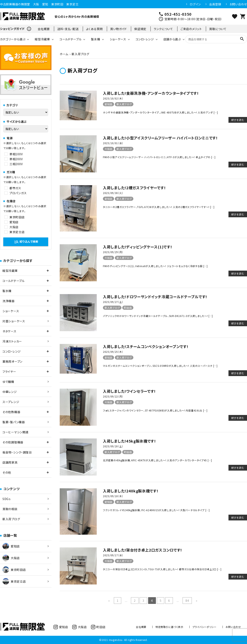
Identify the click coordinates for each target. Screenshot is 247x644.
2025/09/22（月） (113, 396)
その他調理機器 (13, 442)
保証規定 (140, 29)
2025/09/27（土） (113, 302)
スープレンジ (11, 402)
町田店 (128, 308)
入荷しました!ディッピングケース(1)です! (137, 247)
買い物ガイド (118, 29)
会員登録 (215, 4)
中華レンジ (10, 392)
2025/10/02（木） (113, 98)
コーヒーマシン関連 (15, 432)
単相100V (16, 154)
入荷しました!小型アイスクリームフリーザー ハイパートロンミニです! (160, 138)
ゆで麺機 (8, 382)
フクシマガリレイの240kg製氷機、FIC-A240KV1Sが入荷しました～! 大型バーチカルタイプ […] (156, 510)
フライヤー (9, 372)
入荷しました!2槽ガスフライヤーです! (134, 188)
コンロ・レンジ (145, 39)
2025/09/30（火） (113, 193)
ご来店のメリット (191, 29)
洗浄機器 (9, 301)
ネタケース (9, 331)
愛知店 (108, 104)
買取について (218, 29)
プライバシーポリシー (204, 627)
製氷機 (96, 39)
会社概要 (44, 29)
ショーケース (118, 39)
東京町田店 (17, 217)
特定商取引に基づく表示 (169, 627)
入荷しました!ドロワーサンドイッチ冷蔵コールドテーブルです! (155, 297)
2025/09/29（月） (113, 252)
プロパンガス (18, 193)
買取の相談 (10, 509)
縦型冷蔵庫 (42, 39)
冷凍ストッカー (12, 341)
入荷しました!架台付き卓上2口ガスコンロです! (142, 550)
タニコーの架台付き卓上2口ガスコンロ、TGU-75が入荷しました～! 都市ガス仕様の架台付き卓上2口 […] (162, 569)
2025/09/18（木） (113, 496)
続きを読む (238, 120)
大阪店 (108, 149)
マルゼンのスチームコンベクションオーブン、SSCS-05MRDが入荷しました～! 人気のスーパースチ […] (160, 366)
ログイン (195, 4)
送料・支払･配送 (68, 29)
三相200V (16, 164)
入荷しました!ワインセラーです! (129, 391)
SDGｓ (7, 499)
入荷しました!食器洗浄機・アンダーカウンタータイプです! (151, 93)
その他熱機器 (11, 412)
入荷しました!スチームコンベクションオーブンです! (146, 346)
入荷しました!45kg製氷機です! (129, 441)
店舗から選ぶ (172, 39)
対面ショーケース (14, 321)
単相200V (16, 159)
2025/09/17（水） (113, 555)
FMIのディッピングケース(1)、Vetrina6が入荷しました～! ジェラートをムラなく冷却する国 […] (155, 266)
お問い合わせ (238, 4)
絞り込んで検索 (26, 242)
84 (187, 601)
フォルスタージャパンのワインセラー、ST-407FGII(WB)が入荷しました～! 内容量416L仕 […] (155, 410)
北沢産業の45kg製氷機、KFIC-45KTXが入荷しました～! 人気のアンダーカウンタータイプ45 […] (157, 460)
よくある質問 (94, 29)
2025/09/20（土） (113, 446)
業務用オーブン (12, 361)
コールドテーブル (71, 39)
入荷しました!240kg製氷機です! (131, 491)
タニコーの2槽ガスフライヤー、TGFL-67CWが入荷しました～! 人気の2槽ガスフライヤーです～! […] (159, 207)
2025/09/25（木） (113, 352)
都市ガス (15, 188)
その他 (7, 472)
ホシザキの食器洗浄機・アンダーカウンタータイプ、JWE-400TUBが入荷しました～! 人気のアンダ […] (160, 112)
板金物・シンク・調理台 (17, 452)
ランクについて (163, 29)
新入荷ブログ (124, 104)
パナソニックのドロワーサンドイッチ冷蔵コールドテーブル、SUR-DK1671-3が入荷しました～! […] (158, 316)
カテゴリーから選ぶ (13, 39)
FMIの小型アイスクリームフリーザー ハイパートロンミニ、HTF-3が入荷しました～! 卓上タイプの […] (159, 157)
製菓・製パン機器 (14, 422)
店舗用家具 (10, 462)
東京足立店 (17, 232)
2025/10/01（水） (113, 143)
